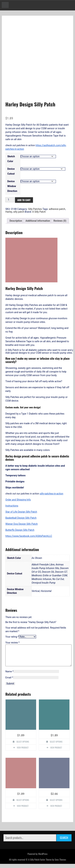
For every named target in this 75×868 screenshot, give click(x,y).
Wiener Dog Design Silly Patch (22, 524)
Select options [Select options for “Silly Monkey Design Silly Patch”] (23, 746)
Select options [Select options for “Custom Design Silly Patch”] (56, 804)
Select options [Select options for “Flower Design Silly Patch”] (56, 746)
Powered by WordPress (37, 858)
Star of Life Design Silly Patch (21, 512)
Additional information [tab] (38, 221)
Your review (12, 643)
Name (9, 676)
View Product (23, 752)
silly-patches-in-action (51, 494)
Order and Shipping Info (18, 500)
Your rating (12, 637)
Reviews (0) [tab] (60, 221)
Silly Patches (35, 209)
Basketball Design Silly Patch (21, 518)
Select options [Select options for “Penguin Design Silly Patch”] (23, 804)
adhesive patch (57, 209)
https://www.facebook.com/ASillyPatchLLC (29, 536)
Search (64, 842)
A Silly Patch (39, 212)
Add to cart (24, 200)
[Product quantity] (10, 200)
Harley (9, 212)
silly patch (19, 212)
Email (9, 682)
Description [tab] (16, 221)
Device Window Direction (12, 186)
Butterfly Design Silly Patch (20, 530)
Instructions (12, 506)
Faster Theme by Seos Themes (53, 864)
